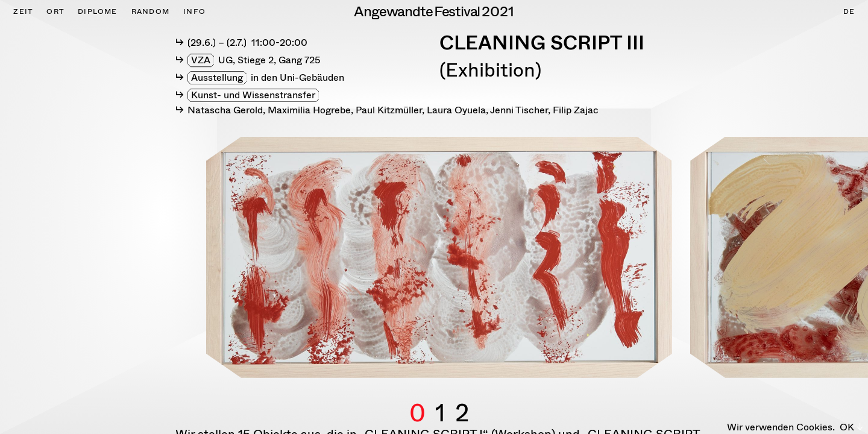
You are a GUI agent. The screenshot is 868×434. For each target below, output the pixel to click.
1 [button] (440, 399)
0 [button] (417, 399)
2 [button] (462, 399)
